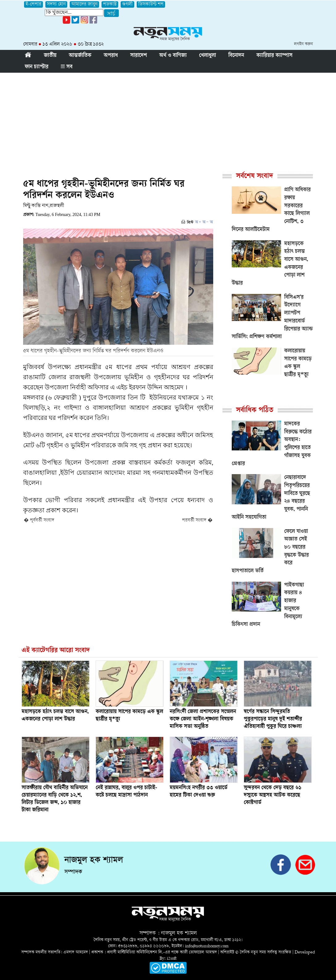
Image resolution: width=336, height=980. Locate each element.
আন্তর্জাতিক (80, 56)
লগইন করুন (303, 44)
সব (67, 67)
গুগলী (127, 4)
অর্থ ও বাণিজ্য (173, 56)
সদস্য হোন (56, 4)
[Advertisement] (168, 119)
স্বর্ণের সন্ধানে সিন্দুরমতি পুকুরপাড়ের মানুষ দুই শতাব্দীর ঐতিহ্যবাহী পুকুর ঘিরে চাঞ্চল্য (273, 719)
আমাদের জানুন (84, 4)
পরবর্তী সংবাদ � (197, 520)
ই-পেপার (33, 4)
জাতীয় (50, 56)
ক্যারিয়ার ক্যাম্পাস (274, 56)
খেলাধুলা (207, 56)
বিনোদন (236, 56)
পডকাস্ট (110, 4)
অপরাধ (111, 56)
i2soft (172, 959)
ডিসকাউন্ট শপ (151, 4)
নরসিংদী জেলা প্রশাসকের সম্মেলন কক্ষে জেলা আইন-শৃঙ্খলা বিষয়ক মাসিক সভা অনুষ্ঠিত (203, 719)
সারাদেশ (139, 56)
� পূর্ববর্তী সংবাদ (39, 520)
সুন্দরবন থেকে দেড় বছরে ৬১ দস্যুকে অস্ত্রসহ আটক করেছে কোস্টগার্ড (273, 795)
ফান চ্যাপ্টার (37, 67)
